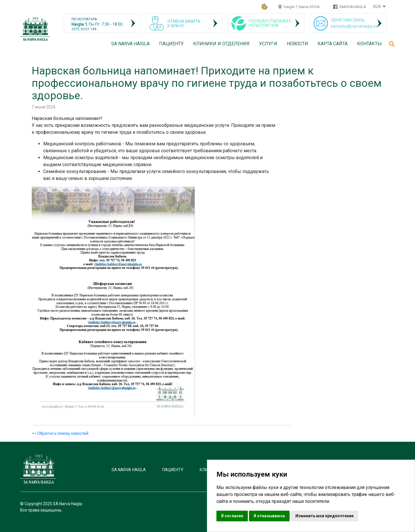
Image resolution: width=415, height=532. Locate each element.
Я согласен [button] (232, 516)
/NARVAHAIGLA (352, 7)
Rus (377, 7)
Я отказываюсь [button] (269, 516)
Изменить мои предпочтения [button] (325, 516)
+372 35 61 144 (84, 29)
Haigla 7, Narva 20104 (301, 7)
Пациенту (171, 44)
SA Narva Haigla (130, 44)
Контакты (369, 44)
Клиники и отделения (221, 44)
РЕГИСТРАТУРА (84, 19)
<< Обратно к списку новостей (60, 433)
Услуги (268, 44)
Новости (297, 44)
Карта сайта (333, 44)
